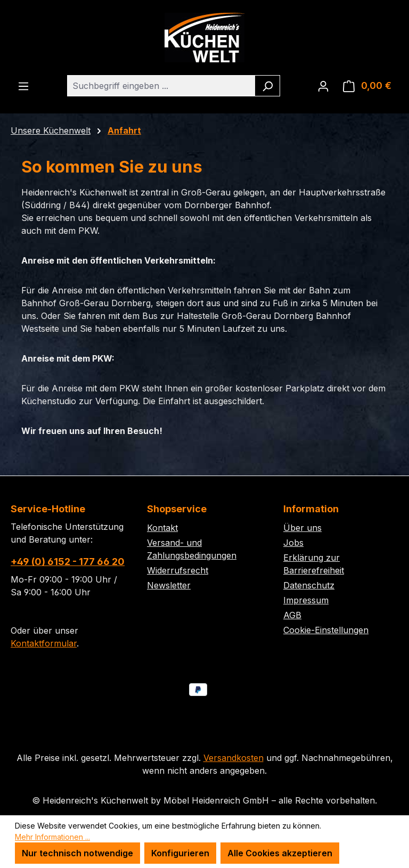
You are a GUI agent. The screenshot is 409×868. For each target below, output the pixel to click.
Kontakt (162, 528)
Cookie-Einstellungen (326, 630)
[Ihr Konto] (323, 86)
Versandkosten (234, 758)
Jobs (293, 543)
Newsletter (169, 585)
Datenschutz (309, 585)
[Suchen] (268, 86)
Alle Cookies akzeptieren (280, 853)
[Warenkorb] (367, 86)
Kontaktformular (44, 643)
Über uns (302, 528)
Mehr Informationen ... (52, 837)
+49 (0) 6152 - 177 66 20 (68, 562)
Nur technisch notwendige (77, 853)
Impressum (306, 600)
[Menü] (23, 86)
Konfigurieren (180, 853)
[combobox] (161, 86)
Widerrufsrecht (178, 570)
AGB (292, 615)
